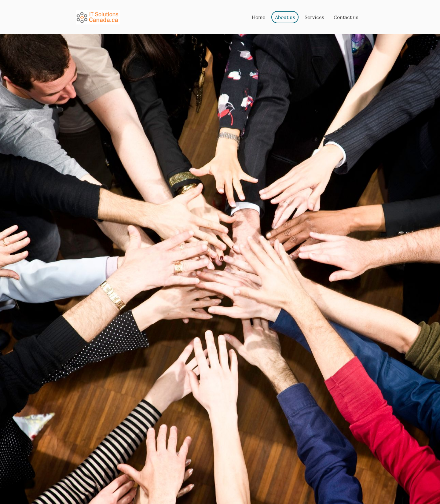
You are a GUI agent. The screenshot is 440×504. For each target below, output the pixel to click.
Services (314, 17)
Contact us (346, 17)
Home (258, 17)
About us (285, 17)
